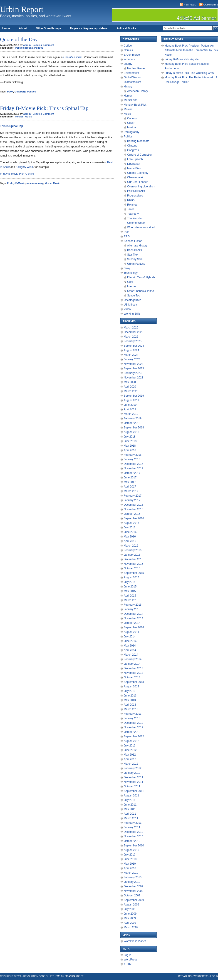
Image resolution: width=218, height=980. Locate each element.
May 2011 (130, 809)
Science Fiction (133, 241)
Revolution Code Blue (38, 976)
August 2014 (131, 632)
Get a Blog (185, 976)
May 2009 (130, 918)
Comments (211, 5)
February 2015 (133, 605)
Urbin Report (22, 9)
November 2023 (133, 364)
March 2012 (131, 764)
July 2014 (130, 637)
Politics (39, 48)
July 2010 (130, 855)
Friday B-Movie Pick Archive (17, 174)
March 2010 (131, 873)
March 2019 (131, 414)
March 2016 (131, 546)
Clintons (132, 146)
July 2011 (130, 800)
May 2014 (130, 646)
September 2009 (134, 900)
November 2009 (133, 891)
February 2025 (133, 341)
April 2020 (130, 387)
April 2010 (130, 868)
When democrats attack (141, 227)
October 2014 (132, 623)
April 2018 (130, 450)
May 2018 (130, 446)
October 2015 (132, 568)
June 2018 (130, 441)
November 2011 (133, 782)
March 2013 (131, 709)
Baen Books (135, 250)
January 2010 (132, 882)
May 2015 (130, 591)
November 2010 (133, 836)
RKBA (131, 200)
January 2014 (132, 664)
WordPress (130, 960)
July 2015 (130, 582)
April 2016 (130, 541)
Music (28, 117)
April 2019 (130, 409)
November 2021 (133, 378)
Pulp (126, 232)
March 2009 (131, 927)
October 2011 (132, 786)
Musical (132, 127)
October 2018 (132, 423)
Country (132, 118)
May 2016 (130, 537)
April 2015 (130, 596)
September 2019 (134, 396)
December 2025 (133, 332)
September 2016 (134, 518)
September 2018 (134, 428)
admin (27, 45)
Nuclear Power (136, 68)
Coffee (128, 46)
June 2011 (130, 805)
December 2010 (133, 832)
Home (6, 28)
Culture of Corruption (140, 155)
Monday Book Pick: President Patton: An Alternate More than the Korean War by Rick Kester (191, 50)
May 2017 (130, 482)
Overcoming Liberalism (141, 187)
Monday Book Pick (135, 105)
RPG (127, 236)
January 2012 (132, 773)
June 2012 (130, 750)
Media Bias (134, 168)
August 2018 (131, 432)
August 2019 (131, 400)
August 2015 (131, 577)
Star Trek (133, 255)
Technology (131, 273)
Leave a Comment (43, 45)
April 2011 (130, 814)
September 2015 (134, 573)
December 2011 (133, 777)
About (23, 28)
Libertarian (134, 164)
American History (137, 91)
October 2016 (132, 514)
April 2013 (130, 705)
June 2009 (130, 914)
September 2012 (134, 736)
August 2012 (131, 741)
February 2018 (133, 455)
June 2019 (130, 405)
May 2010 (130, 864)
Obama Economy (138, 173)
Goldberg (20, 92)
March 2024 (131, 355)
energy (128, 64)
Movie (48, 183)
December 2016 (133, 505)
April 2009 (130, 923)
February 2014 (133, 659)
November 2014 (133, 618)
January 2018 (132, 459)
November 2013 (133, 673)
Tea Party (133, 214)
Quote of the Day (19, 39)
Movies (19, 117)
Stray (127, 268)
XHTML (128, 964)
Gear (130, 282)
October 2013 (132, 677)
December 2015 (133, 559)
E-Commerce (132, 55)
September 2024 (134, 346)
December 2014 (133, 614)
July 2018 (130, 437)
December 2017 (133, 464)
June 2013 (130, 696)
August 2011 (131, 796)
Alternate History (137, 246)
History (128, 87)
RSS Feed (190, 5)
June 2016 (130, 532)
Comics (128, 50)
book (10, 92)
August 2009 (131, 905)
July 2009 (130, 909)
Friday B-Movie (16, 183)
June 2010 (130, 859)
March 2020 (131, 391)
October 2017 (132, 473)
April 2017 (130, 487)
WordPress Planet (135, 941)
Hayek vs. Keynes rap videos (89, 28)
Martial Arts (131, 100)
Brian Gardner (74, 976)
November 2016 (133, 509)
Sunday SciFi (135, 259)
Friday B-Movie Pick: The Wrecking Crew (189, 73)
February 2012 (133, 768)
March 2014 (131, 655)
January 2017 (132, 500)
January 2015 (132, 609)
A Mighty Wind (24, 167)
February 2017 (133, 496)
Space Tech (134, 296)
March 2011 (131, 818)
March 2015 (131, 600)
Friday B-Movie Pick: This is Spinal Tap (44, 108)
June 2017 (130, 478)
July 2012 (130, 746)
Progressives (135, 196)
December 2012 (133, 723)
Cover (131, 123)
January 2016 (132, 555)
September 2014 (134, 627)
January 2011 (132, 827)
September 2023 (134, 368)
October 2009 (132, 895)
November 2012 (133, 727)
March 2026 (131, 328)
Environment (131, 73)
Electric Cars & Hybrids (141, 277)
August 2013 (131, 686)
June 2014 (130, 641)
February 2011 (133, 823)
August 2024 (131, 350)
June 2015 (130, 587)
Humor (128, 96)
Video (127, 309)
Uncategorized (133, 300)
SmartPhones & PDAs (141, 291)
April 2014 (130, 650)
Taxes (131, 209)
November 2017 (133, 468)
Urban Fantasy (136, 264)
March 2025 (131, 337)
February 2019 (133, 418)
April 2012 (130, 759)
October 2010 (132, 841)
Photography (131, 132)
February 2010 (133, 877)
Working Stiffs (132, 314)
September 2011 (134, 791)
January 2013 (132, 718)
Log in (128, 955)
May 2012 (130, 755)
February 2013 (133, 714)
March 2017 (131, 491)
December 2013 (133, 668)
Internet (132, 286)
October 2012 (132, 732)
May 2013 (130, 700)
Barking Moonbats (138, 141)
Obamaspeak (135, 177)
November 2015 (133, 564)
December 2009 (133, 886)
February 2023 (133, 373)
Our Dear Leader (137, 182)
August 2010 (131, 850)
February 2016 (133, 550)
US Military (130, 305)
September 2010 (134, 846)
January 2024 (132, 359)
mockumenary (35, 183)
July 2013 (130, 691)
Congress (133, 150)
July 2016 (130, 527)
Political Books (126, 28)
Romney (132, 205)
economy (129, 59)
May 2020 (130, 382)
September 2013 (134, 682)
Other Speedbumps (48, 28)
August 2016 (131, 523)
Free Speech (135, 159)
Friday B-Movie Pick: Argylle (182, 59)
